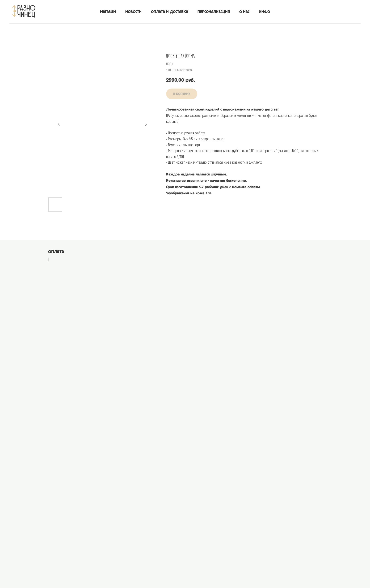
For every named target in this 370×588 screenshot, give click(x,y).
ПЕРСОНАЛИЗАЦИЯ (214, 12)
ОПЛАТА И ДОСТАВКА (170, 12)
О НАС (244, 12)
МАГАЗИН (108, 12)
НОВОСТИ (133, 12)
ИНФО (264, 12)
